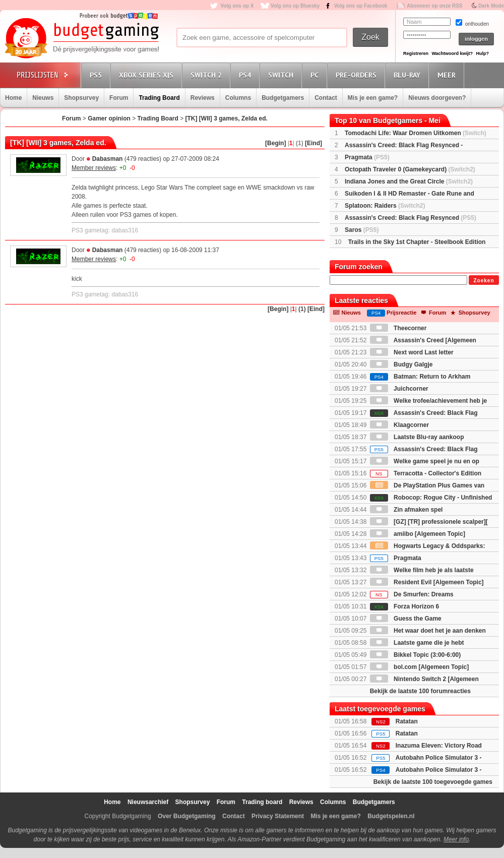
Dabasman (108, 159)
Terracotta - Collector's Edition (426, 473)
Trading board (262, 802)
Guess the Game (406, 619)
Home (13, 98)
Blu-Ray (408, 75)
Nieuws (43, 98)
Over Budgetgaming (187, 816)
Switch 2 (208, 75)
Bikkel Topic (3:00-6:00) (416, 655)
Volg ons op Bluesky (295, 6)
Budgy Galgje (401, 364)
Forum (119, 98)
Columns (238, 98)
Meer (448, 75)
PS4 (246, 75)
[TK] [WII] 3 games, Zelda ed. (227, 118)
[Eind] (313, 143)
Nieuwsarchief (148, 802)
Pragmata (367, 157)
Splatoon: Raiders (385, 206)
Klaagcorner (399, 425)
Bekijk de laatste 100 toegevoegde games (433, 782)
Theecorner (398, 328)
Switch (282, 75)
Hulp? (482, 53)
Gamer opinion (109, 118)
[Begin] (275, 143)
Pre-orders (358, 75)
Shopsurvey (81, 98)
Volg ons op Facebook (361, 6)
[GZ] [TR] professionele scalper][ (429, 522)
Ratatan (407, 721)
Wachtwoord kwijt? (452, 53)
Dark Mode (491, 6)
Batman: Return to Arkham (420, 377)
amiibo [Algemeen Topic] (418, 534)
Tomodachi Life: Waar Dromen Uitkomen (416, 133)
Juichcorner (399, 389)
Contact (326, 98)
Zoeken (484, 281)
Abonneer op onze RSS (435, 6)
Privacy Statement (278, 816)
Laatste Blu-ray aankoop (417, 437)
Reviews (203, 98)
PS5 (97, 75)
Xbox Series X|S (148, 75)
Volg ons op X (237, 6)
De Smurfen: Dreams (412, 594)
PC (316, 75)
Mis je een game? (373, 98)
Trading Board (159, 98)
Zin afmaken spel (406, 510)
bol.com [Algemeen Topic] (419, 667)
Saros (362, 230)
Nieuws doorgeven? (437, 98)
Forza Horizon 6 (404, 606)
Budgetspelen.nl (391, 816)
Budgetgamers (283, 98)
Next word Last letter (412, 352)
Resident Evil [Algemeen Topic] (427, 582)
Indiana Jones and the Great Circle (409, 181)
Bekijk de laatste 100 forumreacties (420, 691)
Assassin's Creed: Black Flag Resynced (411, 218)
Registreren (416, 53)
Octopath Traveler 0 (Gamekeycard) (410, 169)
